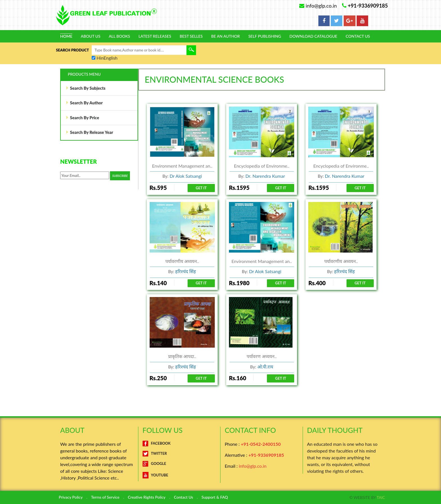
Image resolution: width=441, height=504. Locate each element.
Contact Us (358, 36)
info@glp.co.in (253, 466)
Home (66, 36)
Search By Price (83, 118)
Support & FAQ (215, 498)
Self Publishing (265, 36)
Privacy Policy (71, 498)
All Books (120, 36)
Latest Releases (155, 36)
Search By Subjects (86, 88)
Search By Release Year (90, 133)
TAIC (381, 497)
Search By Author (84, 103)
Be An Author (226, 36)
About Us (91, 36)
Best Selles (191, 36)
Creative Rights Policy (147, 498)
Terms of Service (105, 498)
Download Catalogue (313, 36)
